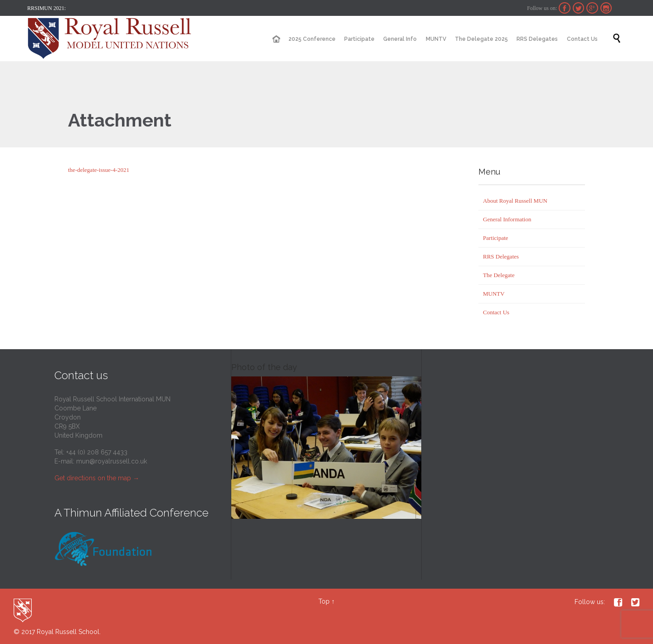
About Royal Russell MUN (515, 201)
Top (324, 601)
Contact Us (496, 312)
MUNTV (494, 294)
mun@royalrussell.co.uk (112, 461)
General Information (507, 219)
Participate (496, 238)
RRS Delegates (501, 256)
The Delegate (499, 275)
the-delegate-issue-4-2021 (99, 170)
